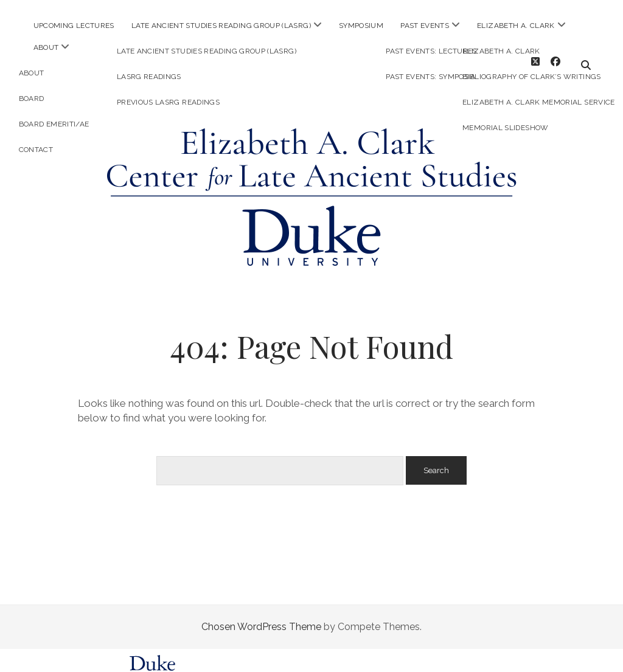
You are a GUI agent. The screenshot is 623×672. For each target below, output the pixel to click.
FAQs (446, 664)
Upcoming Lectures (74, 26)
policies (415, 664)
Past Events (425, 26)
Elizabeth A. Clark (516, 26)
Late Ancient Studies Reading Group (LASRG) (221, 26)
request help (481, 664)
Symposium (361, 26)
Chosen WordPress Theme (261, 616)
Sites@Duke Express (216, 664)
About (46, 47)
